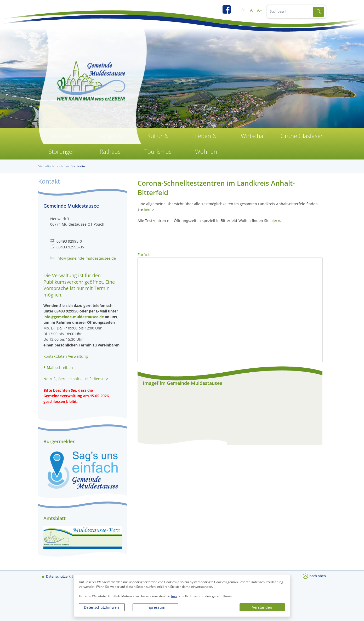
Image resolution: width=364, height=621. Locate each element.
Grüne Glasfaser (302, 136)
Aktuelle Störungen (62, 144)
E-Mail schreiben (58, 368)
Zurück (144, 255)
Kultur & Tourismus (158, 144)
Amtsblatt (55, 518)
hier (174, 596)
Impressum (155, 607)
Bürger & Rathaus (110, 144)
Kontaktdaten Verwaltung (66, 356)
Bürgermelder (59, 441)
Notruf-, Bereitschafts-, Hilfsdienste (75, 379)
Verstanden (262, 607)
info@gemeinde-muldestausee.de (86, 258)
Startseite (78, 166)
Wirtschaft (254, 136)
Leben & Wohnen (206, 144)
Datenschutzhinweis (102, 607)
